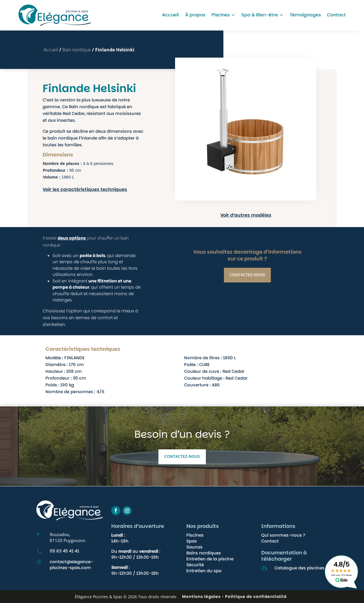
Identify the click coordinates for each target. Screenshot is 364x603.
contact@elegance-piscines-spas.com (71, 565)
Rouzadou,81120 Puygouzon (67, 537)
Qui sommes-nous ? (283, 535)
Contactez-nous (247, 296)
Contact (336, 15)
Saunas (194, 547)
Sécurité (195, 565)
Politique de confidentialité (256, 597)
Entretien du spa (204, 571)
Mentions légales (201, 597)
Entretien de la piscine (210, 559)
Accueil (171, 15)
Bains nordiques (204, 553)
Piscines (221, 15)
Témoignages (305, 15)
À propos (195, 15)
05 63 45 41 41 (64, 551)
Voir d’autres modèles (265, 215)
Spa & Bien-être (260, 15)
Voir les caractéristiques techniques (85, 189)
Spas (192, 541)
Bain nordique (77, 50)
